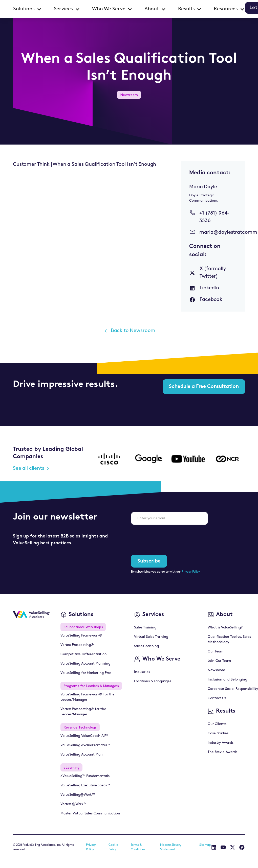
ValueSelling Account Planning (85, 664)
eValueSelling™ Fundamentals (85, 776)
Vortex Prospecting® (77, 645)
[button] (27, 9)
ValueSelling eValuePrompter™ (85, 745)
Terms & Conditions (138, 847)
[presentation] (169, 539)
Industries (142, 672)
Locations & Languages (153, 681)
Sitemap (205, 845)
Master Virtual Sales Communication (90, 814)
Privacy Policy (191, 572)
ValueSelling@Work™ (78, 795)
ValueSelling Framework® (81, 636)
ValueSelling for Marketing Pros (86, 673)
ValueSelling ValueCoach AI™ (84, 736)
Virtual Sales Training (151, 637)
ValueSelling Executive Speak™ (85, 785)
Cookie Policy (113, 847)
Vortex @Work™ (73, 804)
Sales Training (145, 628)
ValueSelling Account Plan (82, 755)
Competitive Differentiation (84, 654)
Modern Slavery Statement (171, 847)
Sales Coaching (146, 646)
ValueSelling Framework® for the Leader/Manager (88, 697)
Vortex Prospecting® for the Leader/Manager (83, 712)
